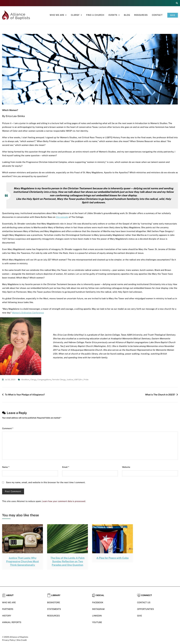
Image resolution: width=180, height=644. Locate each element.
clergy (33, 380)
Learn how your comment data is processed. (64, 501)
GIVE (173, 15)
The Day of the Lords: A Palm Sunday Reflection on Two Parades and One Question (67, 561)
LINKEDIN (97, 616)
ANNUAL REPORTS (12, 622)
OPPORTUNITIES (145, 609)
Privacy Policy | (9, 640)
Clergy (75, 15)
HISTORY (7, 616)
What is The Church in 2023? (160, 395)
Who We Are (57, 15)
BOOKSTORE (54, 602)
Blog (127, 15)
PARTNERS (8, 609)
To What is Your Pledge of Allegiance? (25, 395)
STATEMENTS (54, 609)
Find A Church (95, 15)
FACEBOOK (98, 602)
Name (6, 467)
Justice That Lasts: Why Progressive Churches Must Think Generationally (22, 561)
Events (113, 15)
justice (70, 380)
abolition (25, 380)
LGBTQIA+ (78, 380)
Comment (8, 428)
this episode (62, 217)
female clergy (59, 380)
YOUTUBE (97, 622)
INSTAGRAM (98, 609)
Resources (141, 15)
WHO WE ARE (9, 602)
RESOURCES (53, 616)
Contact (157, 15)
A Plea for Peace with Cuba (112, 558)
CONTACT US (144, 602)
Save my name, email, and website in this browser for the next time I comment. (46, 482)
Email (66, 467)
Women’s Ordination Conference (28, 313)
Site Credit (22, 640)
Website (126, 467)
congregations (44, 380)
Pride (86, 380)
